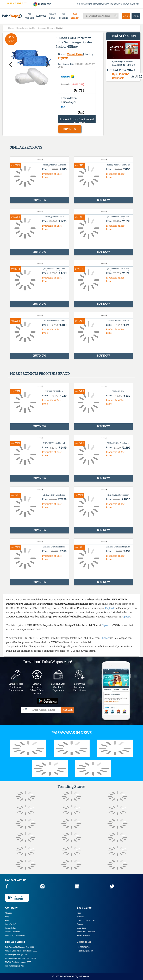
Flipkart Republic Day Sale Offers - (20, 958)
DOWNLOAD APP (132, 4)
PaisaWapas (65, 976)
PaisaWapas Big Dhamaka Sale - (20, 947)
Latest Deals (82, 928)
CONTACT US (117, 4)
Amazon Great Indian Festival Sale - (21, 951)
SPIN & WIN (42, 4)
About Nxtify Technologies (15, 936)
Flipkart (63, 58)
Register (126, 16)
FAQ (7, 920)
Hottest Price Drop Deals (86, 932)
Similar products (26, 147)
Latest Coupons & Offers (86, 920)
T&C (63, 107)
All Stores (80, 917)
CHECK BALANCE (84, 4)
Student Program (83, 936)
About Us (9, 913)
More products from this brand (40, 374)
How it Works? (11, 924)
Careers (80, 924)
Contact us (84, 942)
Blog (7, 917)
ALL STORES (41, 16)
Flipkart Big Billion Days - (17, 955)
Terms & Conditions (13, 932)
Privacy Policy (10, 928)
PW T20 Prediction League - (18, 962)
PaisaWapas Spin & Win (14, 966)
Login (136, 16)
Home (79, 913)
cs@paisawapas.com (85, 951)
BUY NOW (70, 129)
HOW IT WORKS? (102, 4)
